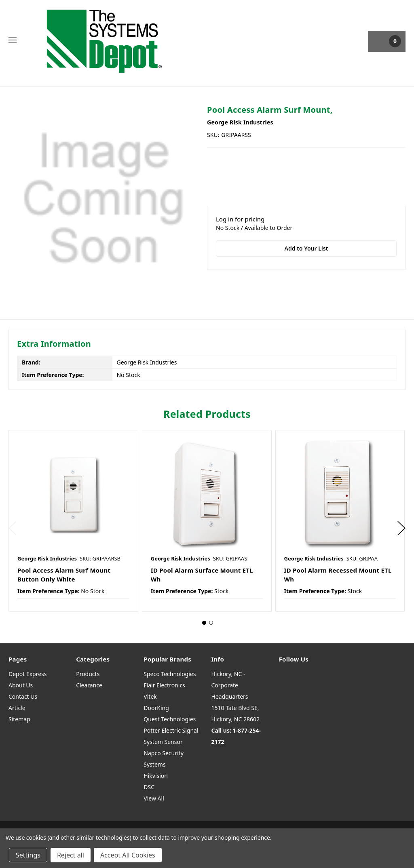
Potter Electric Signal (171, 730)
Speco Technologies (170, 674)
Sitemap (19, 719)
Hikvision (156, 776)
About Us (21, 685)
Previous (13, 528)
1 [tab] (204, 623)
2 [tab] (211, 623)
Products (88, 674)
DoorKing (156, 708)
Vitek (150, 696)
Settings (28, 855)
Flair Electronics (164, 685)
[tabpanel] (73, 521)
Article (17, 708)
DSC (149, 787)
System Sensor (163, 742)
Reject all (71, 855)
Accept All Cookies (128, 855)
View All (154, 798)
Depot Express (28, 674)
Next (401, 528)
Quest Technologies (170, 719)
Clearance (89, 685)
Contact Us (23, 696)
